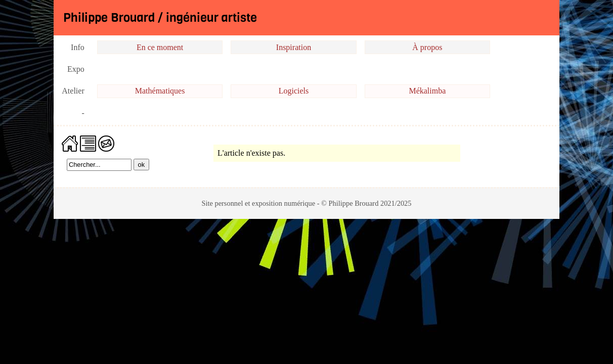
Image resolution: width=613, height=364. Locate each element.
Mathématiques (160, 91)
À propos (427, 47)
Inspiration (294, 47)
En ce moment (160, 47)
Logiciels (294, 91)
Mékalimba (427, 91)
